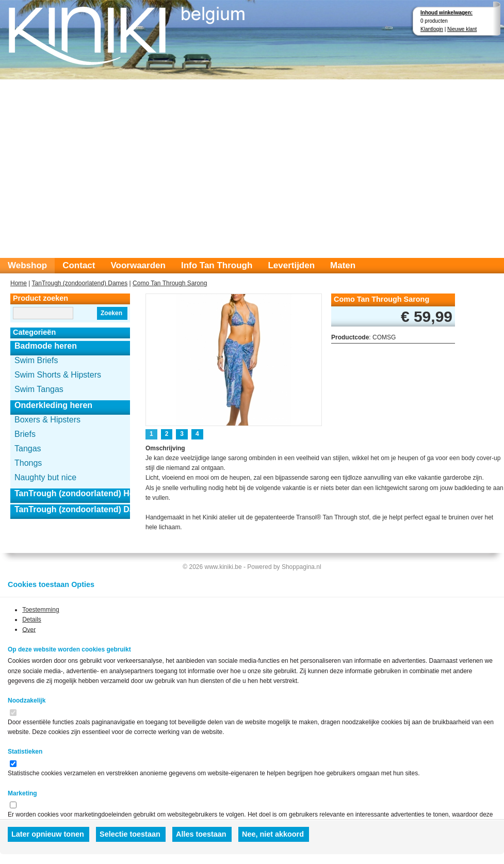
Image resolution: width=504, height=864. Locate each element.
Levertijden (291, 265)
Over (29, 629)
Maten (343, 265)
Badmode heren (46, 346)
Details (32, 620)
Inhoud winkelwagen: (446, 13)
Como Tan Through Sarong (170, 283)
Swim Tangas (39, 389)
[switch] (13, 713)
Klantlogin (432, 29)
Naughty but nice (45, 477)
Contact (79, 265)
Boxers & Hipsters (47, 420)
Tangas (28, 449)
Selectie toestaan (130, 834)
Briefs (25, 434)
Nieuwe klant (462, 29)
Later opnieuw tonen (48, 834)
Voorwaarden (138, 265)
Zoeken (111, 313)
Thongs (28, 463)
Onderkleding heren (53, 405)
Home (19, 283)
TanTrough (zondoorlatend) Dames (80, 283)
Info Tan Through (217, 265)
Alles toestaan (201, 834)
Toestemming (40, 610)
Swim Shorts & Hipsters (58, 375)
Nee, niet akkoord (273, 834)
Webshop (27, 265)
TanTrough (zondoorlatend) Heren (72, 493)
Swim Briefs (36, 360)
